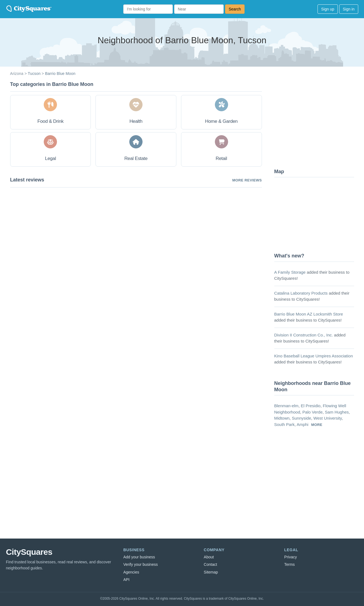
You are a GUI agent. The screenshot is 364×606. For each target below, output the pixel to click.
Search (235, 9)
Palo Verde (312, 412)
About (209, 557)
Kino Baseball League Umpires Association (314, 356)
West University (328, 418)
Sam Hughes (337, 412)
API (126, 580)
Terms (289, 564)
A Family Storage (290, 272)
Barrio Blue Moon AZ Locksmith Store (309, 314)
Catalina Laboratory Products (301, 293)
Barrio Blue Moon (60, 74)
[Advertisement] (316, 123)
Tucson (34, 74)
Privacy (291, 557)
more (317, 425)
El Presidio (311, 406)
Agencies (131, 572)
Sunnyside (302, 418)
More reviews (247, 180)
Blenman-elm (286, 406)
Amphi (303, 424)
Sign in (349, 9)
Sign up (328, 9)
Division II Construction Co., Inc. (304, 335)
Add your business (139, 557)
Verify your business (140, 564)
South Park (284, 424)
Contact (210, 564)
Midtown (282, 418)
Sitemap (211, 572)
